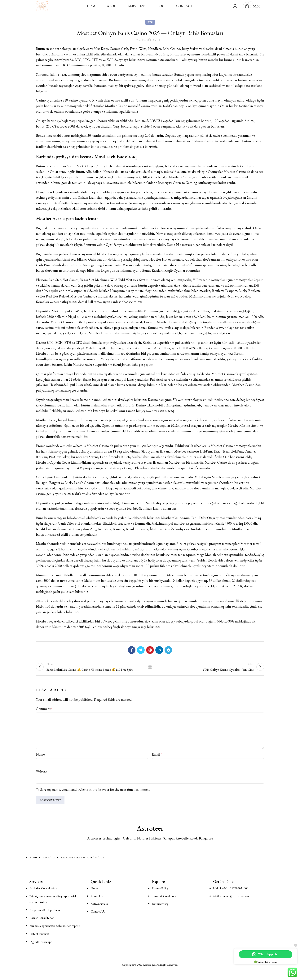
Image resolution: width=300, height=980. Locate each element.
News (150, 28)
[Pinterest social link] (150, 656)
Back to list (150, 674)
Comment (44, 717)
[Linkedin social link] (159, 656)
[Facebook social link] (132, 656)
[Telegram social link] (168, 656)
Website (41, 780)
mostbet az (181, 529)
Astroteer (150, 837)
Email (157, 763)
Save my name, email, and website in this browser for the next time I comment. (95, 798)
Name (41, 763)
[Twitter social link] (141, 656)
